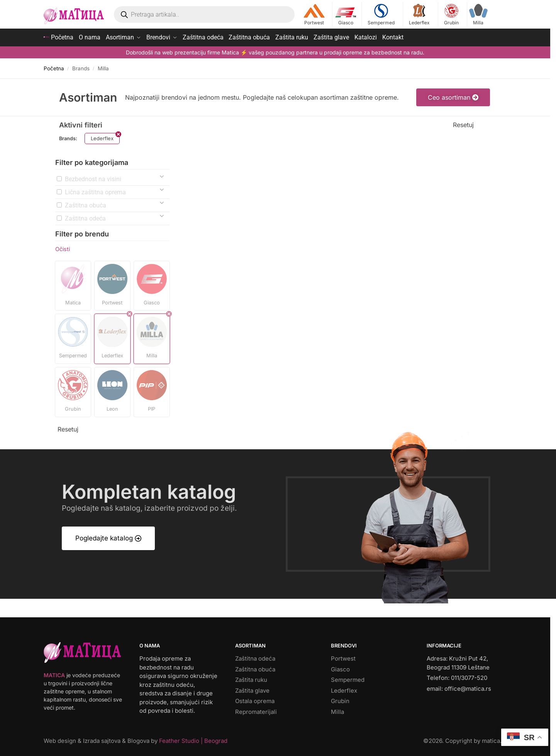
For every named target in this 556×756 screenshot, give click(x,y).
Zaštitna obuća (255, 667)
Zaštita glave (252, 689)
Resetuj (463, 123)
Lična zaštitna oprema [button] (95, 190)
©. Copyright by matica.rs (465, 739)
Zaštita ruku (251, 678)
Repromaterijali (256, 710)
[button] (73, 284)
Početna (54, 66)
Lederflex (420, 15)
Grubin (452, 15)
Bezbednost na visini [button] (93, 177)
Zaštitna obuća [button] (86, 203)
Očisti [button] (63, 247)
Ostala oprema (255, 699)
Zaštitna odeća (255, 657)
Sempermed (381, 15)
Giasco (346, 15)
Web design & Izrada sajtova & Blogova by (136, 739)
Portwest (314, 15)
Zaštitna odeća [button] (85, 217)
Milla (478, 15)
